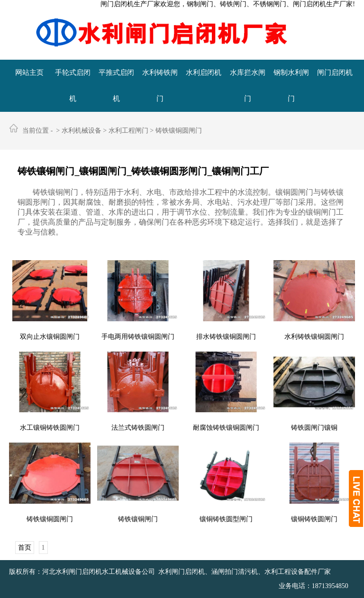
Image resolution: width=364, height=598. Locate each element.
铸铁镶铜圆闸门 (179, 131)
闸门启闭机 (335, 72)
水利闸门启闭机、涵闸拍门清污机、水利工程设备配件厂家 (245, 572)
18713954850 (330, 586)
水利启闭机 (204, 72)
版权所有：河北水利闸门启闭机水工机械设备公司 (82, 572)
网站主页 (29, 72)
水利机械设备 (82, 131)
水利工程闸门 (128, 131)
